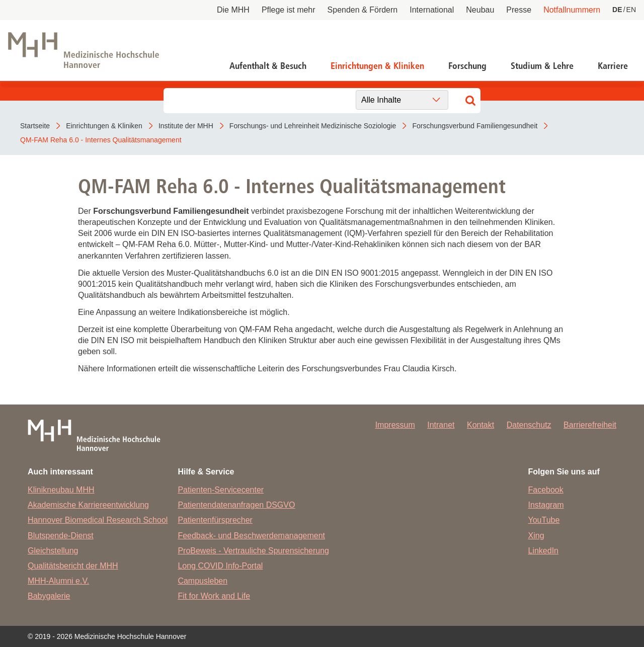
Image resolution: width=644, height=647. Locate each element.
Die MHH (233, 10)
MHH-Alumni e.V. (58, 581)
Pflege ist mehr (289, 10)
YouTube (544, 520)
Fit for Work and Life (214, 596)
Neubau (480, 10)
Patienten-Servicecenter (221, 490)
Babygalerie (49, 596)
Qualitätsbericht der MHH (73, 566)
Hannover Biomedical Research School (98, 520)
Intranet (441, 425)
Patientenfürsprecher (215, 520)
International (432, 10)
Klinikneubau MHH (61, 490)
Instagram (546, 505)
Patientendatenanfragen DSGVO (236, 505)
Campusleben (203, 581)
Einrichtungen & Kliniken (377, 66)
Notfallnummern (572, 10)
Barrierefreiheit (590, 425)
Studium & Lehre (542, 66)
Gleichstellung (53, 551)
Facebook (546, 490)
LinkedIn (544, 551)
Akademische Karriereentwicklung (88, 505)
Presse (519, 10)
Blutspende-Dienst (61, 536)
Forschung (467, 66)
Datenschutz (529, 425)
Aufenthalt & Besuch (268, 66)
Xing (536, 536)
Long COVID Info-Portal (220, 566)
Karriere (613, 66)
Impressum (395, 425)
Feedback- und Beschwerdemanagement (251, 536)
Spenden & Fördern (363, 10)
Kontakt (480, 425)
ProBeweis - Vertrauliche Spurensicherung (253, 551)
